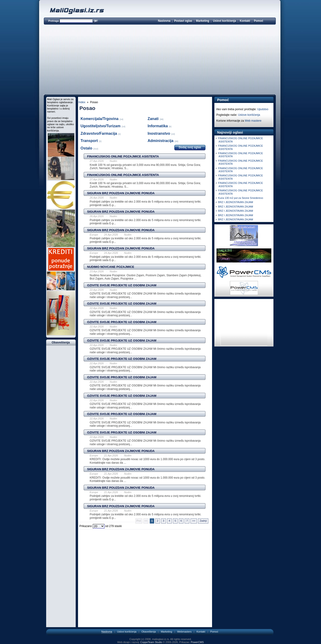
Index (82, 102)
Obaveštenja (149, 632)
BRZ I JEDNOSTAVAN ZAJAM (236, 202)
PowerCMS (197, 642)
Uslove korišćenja (249, 115)
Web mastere (253, 121)
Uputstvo (263, 109)
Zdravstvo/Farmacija (99, 133)
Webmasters (184, 632)
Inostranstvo (159, 133)
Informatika (158, 126)
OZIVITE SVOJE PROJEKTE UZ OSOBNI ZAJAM (122, 285)
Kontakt (245, 21)
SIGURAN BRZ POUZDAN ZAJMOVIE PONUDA (121, 193)
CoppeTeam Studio (151, 642)
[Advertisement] (160, 60)
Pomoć (258, 21)
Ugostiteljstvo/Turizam (101, 126)
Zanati (154, 119)
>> (194, 521)
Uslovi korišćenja (225, 21)
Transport (90, 141)
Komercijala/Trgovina (100, 119)
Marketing (203, 21)
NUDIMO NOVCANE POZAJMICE (111, 267)
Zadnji (203, 521)
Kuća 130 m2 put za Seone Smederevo (241, 198)
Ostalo (87, 148)
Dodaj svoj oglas (190, 147)
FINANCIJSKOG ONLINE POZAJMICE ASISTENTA (123, 156)
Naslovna (164, 21)
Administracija (161, 141)
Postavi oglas (183, 21)
